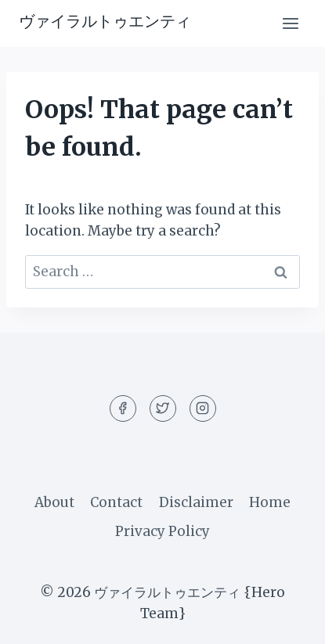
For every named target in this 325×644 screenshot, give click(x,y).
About (54, 502)
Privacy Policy (162, 531)
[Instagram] (203, 408)
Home (270, 502)
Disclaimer (196, 502)
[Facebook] (123, 408)
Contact (116, 502)
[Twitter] (163, 408)
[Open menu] (290, 23)
